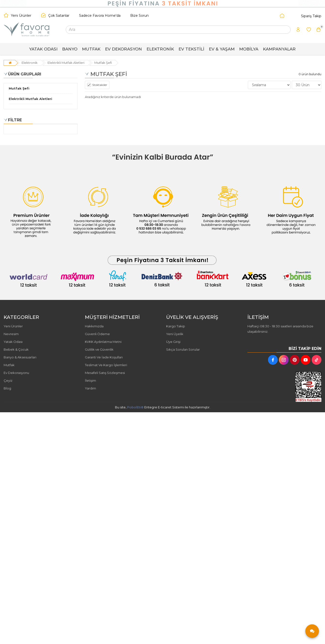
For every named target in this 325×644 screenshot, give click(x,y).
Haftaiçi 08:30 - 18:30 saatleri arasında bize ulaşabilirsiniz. (280, 329)
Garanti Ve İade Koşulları (104, 357)
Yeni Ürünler (21, 16)
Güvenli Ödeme (97, 334)
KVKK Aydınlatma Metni (103, 342)
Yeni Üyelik (175, 334)
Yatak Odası (13, 342)
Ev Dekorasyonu (16, 373)
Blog (7, 388)
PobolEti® (135, 407)
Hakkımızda (94, 326)
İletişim (90, 380)
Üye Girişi (173, 342)
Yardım (90, 388)
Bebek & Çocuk (16, 349)
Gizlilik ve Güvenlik (99, 349)
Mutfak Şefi (103, 63)
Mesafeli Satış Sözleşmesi (105, 373)
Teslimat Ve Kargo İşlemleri (106, 365)
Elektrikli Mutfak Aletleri (66, 63)
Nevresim (11, 334)
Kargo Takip (176, 326)
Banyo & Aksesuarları (20, 357)
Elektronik (30, 63)
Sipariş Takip (311, 16)
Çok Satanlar (59, 16)
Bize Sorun (139, 16)
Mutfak (9, 365)
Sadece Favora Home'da (100, 16)
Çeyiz (8, 380)
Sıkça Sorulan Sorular (183, 349)
